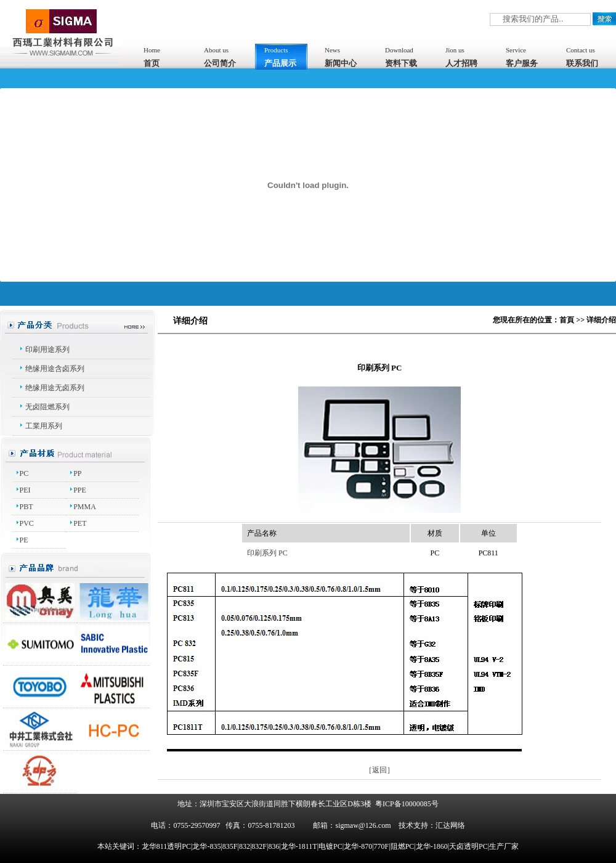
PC (24, 473)
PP (77, 473)
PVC (27, 523)
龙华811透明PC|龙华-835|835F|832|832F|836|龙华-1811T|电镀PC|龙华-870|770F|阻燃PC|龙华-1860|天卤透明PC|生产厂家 (330, 846)
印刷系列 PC (267, 553)
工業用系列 (44, 426)
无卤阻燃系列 (47, 407)
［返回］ (379, 770)
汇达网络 (450, 825)
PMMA (85, 507)
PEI (25, 490)
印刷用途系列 (47, 350)
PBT (26, 507)
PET (80, 523)
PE (24, 540)
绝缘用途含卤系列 (55, 369)
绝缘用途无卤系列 (55, 388)
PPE (80, 490)
